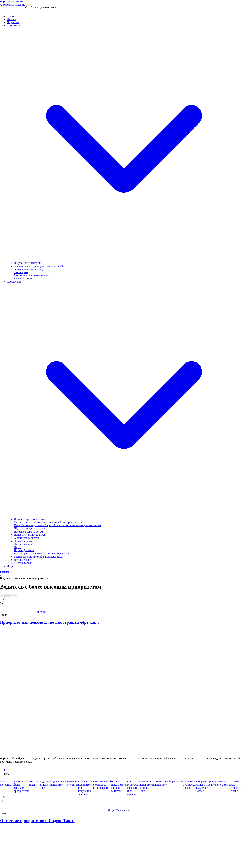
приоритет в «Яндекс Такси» (189, 785)
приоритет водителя (214, 783)
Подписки (13, 22)
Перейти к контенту (12, 1)
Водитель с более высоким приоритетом (21, 786)
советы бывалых (225, 783)
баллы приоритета (7, 783)
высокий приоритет (72, 783)
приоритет (177, 781)
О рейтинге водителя (26, 538)
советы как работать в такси (236, 786)
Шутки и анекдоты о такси (30, 528)
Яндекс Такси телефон (27, 263)
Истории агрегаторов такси (30, 519)
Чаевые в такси (23, 541)
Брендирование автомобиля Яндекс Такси (39, 557)
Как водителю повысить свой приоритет (133, 788)
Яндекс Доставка (24, 550)
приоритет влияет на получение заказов (202, 786)
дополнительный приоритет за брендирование (101, 785)
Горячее (12, 19)
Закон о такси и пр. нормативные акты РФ (39, 266)
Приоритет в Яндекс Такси (30, 535)
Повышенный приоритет (163, 783)
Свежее (11, 16)
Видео (18, 547)
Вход (10, 566)
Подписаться (8, 596)
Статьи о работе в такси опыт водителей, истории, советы (48, 522)
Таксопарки (21, 272)
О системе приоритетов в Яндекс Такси (147, 786)
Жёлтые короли (23, 563)
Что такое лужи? (24, 544)
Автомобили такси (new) (28, 269)
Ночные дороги (23, 560)
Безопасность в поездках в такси (33, 275)
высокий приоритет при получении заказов (85, 788)
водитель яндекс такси (45, 785)
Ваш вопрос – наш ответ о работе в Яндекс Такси (43, 553)
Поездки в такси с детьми (29, 532)
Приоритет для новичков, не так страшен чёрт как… (50, 622)
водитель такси (34, 783)
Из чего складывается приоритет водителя (119, 786)
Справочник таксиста (13, 5)
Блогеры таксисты (25, 279)
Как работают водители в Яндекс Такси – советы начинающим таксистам (57, 525)
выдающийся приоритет (58, 783)
